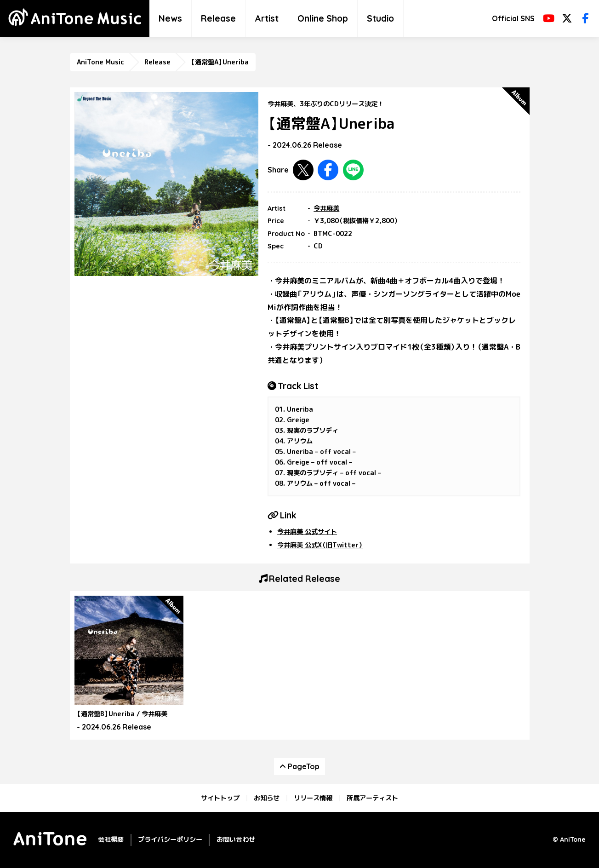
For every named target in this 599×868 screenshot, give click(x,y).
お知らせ (267, 798)
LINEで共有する (353, 170)
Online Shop (323, 18)
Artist (267, 18)
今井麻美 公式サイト (307, 532)
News (170, 18)
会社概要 (111, 839)
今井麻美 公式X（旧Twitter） (320, 545)
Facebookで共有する (328, 170)
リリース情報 (313, 798)
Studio (380, 18)
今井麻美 (326, 208)
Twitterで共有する (303, 170)
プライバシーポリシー (170, 839)
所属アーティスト (372, 798)
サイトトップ (220, 798)
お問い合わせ (236, 839)
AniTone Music (100, 62)
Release (218, 18)
